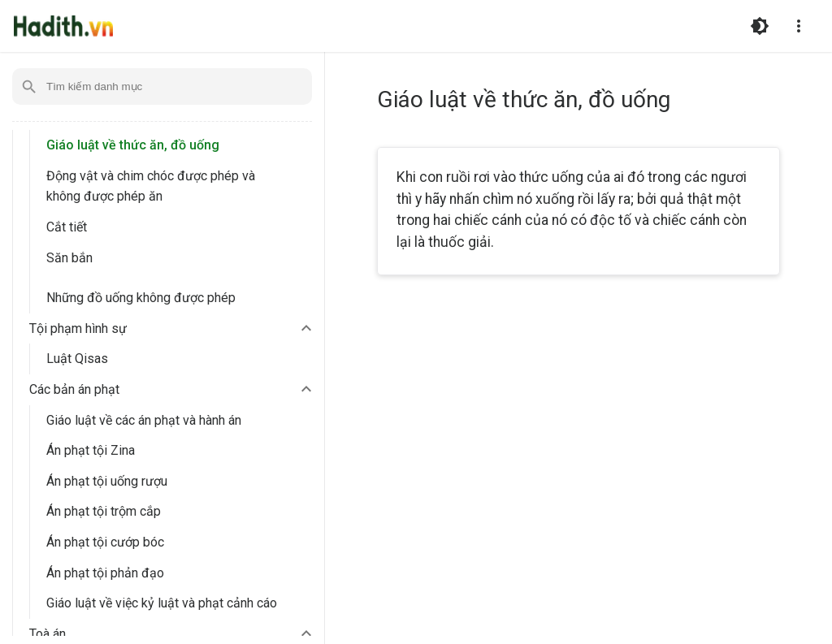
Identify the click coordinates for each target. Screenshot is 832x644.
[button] (173, 329)
